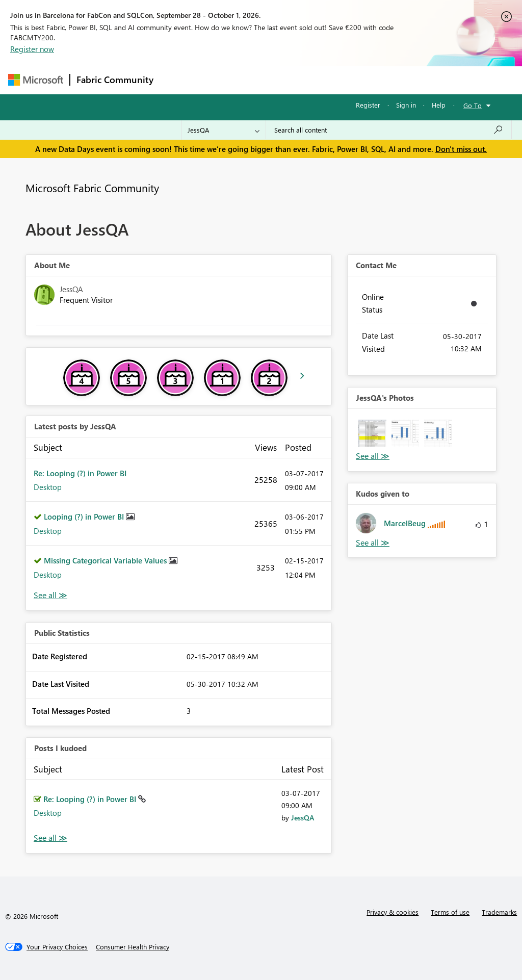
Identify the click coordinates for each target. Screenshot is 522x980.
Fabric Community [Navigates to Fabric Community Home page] (115, 80)
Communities (309, 80)
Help (439, 105)
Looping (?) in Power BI (85, 517)
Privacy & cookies (393, 912)
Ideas (263, 80)
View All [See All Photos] (373, 456)
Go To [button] (473, 105)
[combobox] (389, 130)
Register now (32, 49)
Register (368, 105)
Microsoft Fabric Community (92, 188)
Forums (177, 80)
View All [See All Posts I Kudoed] (50, 838)
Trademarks (499, 912)
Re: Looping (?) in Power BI (80, 473)
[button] (372, 434)
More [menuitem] (389, 80)
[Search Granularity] (224, 130)
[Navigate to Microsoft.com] (36, 80)
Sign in (406, 105)
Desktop (48, 487)
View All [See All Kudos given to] (373, 543)
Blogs (354, 80)
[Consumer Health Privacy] (133, 947)
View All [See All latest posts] (50, 595)
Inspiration (221, 80)
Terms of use (450, 912)
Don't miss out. (461, 149)
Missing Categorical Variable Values (106, 560)
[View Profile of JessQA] (303, 818)
